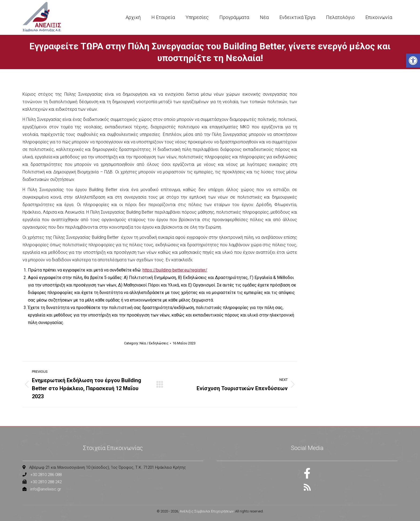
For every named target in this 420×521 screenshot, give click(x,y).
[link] (413, 61)
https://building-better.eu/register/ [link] (175, 270)
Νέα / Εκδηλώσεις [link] (154, 343)
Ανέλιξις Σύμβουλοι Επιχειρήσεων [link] (207, 511)
